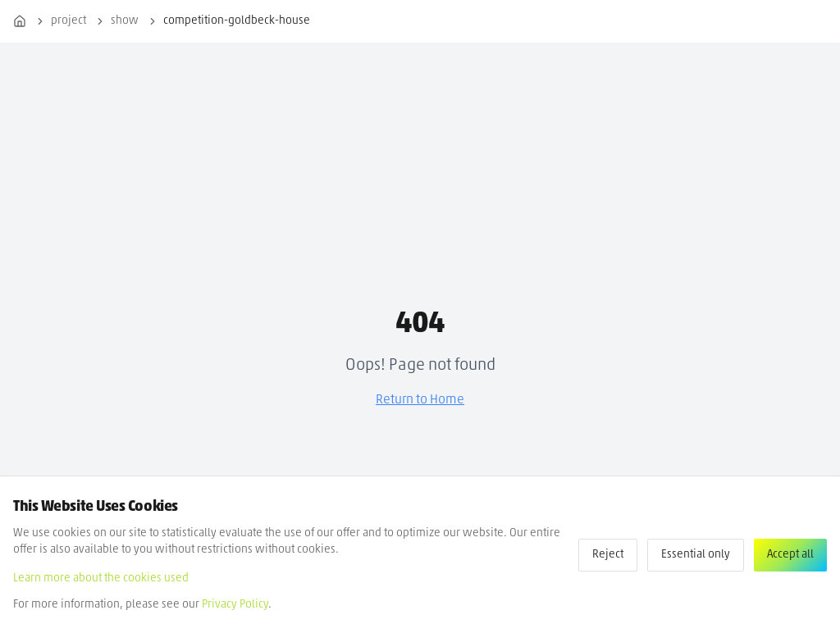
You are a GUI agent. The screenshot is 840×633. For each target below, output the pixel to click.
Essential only (696, 555)
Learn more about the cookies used (101, 578)
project (68, 21)
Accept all (790, 555)
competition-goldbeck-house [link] (237, 21)
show (125, 21)
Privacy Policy (235, 605)
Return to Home (420, 400)
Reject (608, 555)
